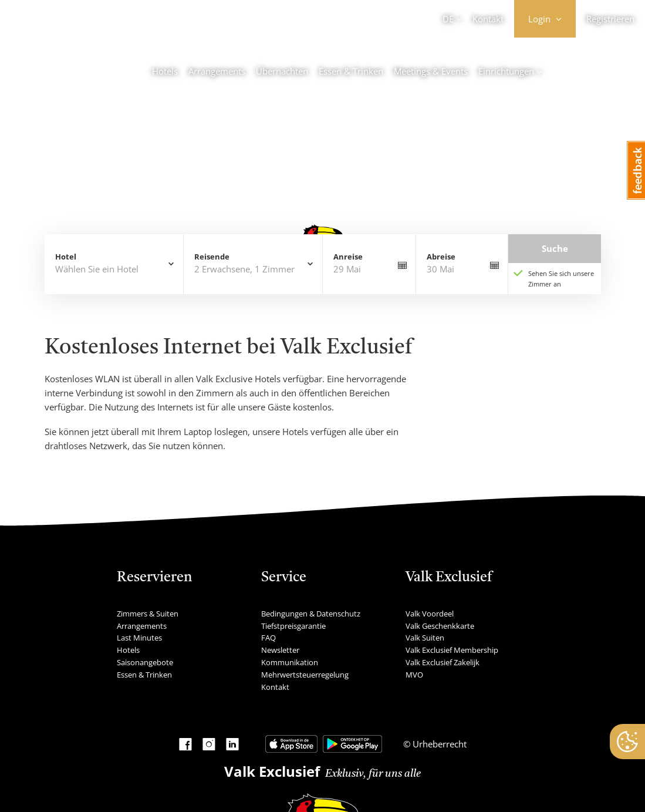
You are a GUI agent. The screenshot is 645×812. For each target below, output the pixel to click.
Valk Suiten (425, 638)
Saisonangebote (145, 662)
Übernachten (282, 71)
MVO (414, 675)
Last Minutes (139, 638)
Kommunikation (290, 662)
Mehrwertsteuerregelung (305, 675)
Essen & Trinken (351, 71)
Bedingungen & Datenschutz (311, 614)
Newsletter (280, 650)
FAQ (269, 638)
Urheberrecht (438, 744)
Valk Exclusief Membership (452, 650)
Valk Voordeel (430, 614)
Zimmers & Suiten (148, 614)
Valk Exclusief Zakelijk (443, 662)
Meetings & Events (431, 71)
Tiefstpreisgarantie (293, 626)
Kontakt (488, 19)
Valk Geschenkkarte (440, 626)
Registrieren (610, 19)
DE (448, 19)
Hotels (165, 71)
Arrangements (217, 71)
